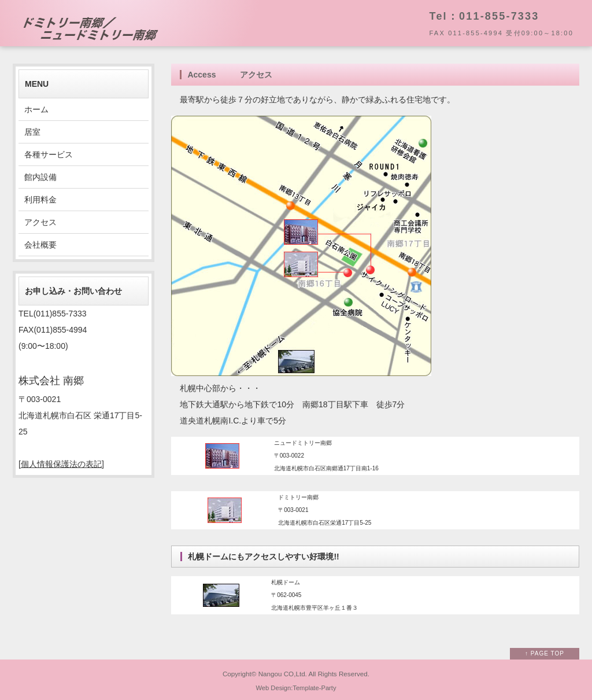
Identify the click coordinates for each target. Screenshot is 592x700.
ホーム (36, 109)
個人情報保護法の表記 (61, 464)
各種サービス (49, 154)
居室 (32, 132)
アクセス (40, 222)
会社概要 (40, 245)
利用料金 (40, 200)
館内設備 (40, 177)
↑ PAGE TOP (545, 653)
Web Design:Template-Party (296, 688)
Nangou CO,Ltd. (283, 674)
